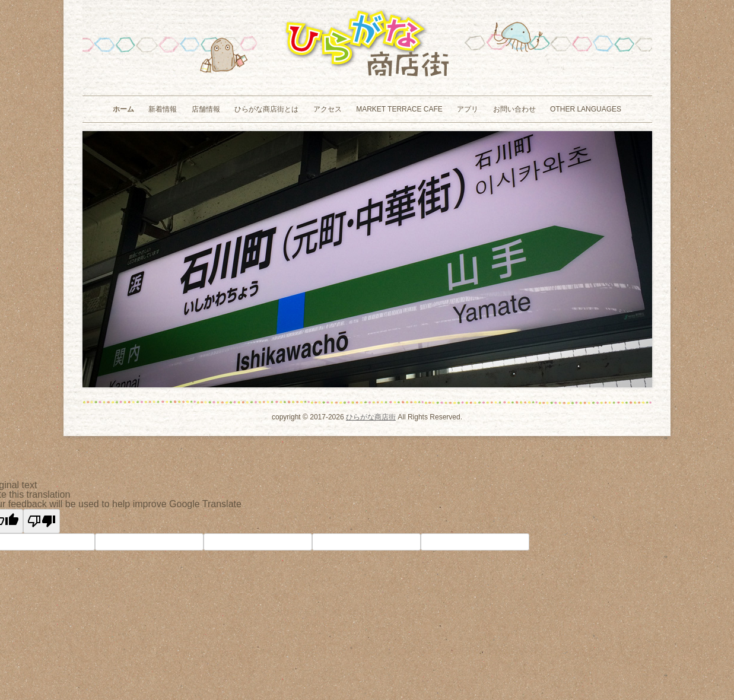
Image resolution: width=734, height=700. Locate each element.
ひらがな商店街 (371, 417)
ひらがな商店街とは (266, 109)
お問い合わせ (514, 109)
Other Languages (586, 109)
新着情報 (163, 109)
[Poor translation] (42, 521)
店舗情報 (206, 109)
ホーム (123, 109)
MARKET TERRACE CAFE (399, 109)
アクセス (328, 109)
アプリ (468, 109)
